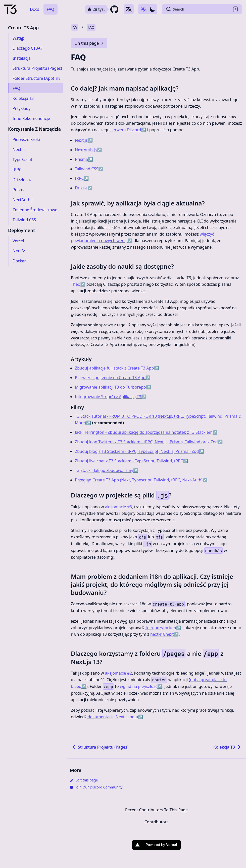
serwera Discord (128, 130)
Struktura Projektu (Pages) (100, 747)
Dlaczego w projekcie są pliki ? (121, 495)
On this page (89, 43)
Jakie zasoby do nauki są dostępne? (122, 266)
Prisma (84, 159)
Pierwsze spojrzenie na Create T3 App (113, 378)
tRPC (82, 178)
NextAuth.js (88, 150)
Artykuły (81, 359)
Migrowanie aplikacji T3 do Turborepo (113, 387)
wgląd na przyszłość (141, 686)
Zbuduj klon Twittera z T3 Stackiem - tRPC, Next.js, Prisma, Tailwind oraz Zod (149, 442)
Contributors (157, 822)
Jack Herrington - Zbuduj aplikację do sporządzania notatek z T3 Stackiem (146, 432)
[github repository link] (102, 9)
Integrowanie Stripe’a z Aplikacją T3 (111, 397)
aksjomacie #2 (118, 673)
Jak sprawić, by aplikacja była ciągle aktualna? (138, 203)
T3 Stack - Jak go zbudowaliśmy (107, 470)
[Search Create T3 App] (202, 9)
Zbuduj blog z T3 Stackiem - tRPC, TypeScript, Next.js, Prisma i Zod (139, 451)
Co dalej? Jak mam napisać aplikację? (125, 88)
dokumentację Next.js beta (115, 717)
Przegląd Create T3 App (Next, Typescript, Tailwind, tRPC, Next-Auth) (141, 480)
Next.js (84, 140)
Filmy (77, 407)
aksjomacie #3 (118, 507)
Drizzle (84, 188)
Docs (35, 9)
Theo (78, 284)
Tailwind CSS (89, 169)
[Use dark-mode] (148, 9)
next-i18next (164, 634)
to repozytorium (163, 628)
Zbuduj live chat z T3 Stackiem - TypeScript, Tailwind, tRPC (131, 461)
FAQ (51, 9)
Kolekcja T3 (228, 747)
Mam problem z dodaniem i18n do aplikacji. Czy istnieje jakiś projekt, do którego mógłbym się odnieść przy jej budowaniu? (152, 584)
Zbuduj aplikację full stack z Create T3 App (117, 368)
